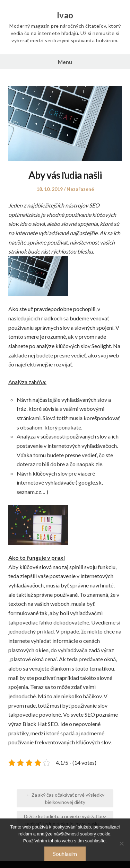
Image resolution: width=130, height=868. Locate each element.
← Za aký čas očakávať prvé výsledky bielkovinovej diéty (65, 798)
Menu (65, 62)
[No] (121, 843)
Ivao (65, 15)
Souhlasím (65, 854)
